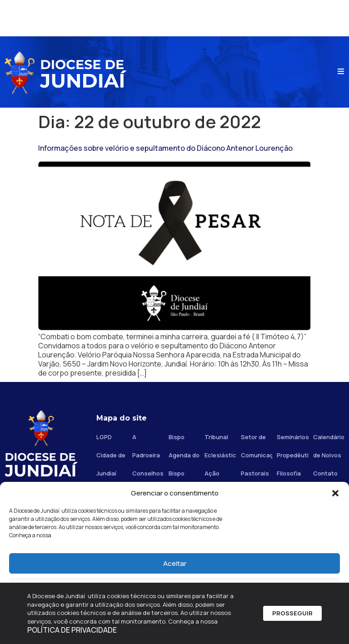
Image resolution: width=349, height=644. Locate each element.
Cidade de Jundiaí (111, 464)
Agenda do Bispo (184, 464)
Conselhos (148, 473)
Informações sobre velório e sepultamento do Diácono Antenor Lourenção (165, 148)
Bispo (177, 437)
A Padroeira (146, 446)
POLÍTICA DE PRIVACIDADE (72, 630)
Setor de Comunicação (257, 446)
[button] (335, 493)
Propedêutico (292, 455)
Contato (325, 473)
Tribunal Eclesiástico (220, 446)
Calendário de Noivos (329, 446)
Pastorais (255, 473)
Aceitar (175, 563)
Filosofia (289, 473)
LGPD (104, 437)
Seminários (292, 437)
